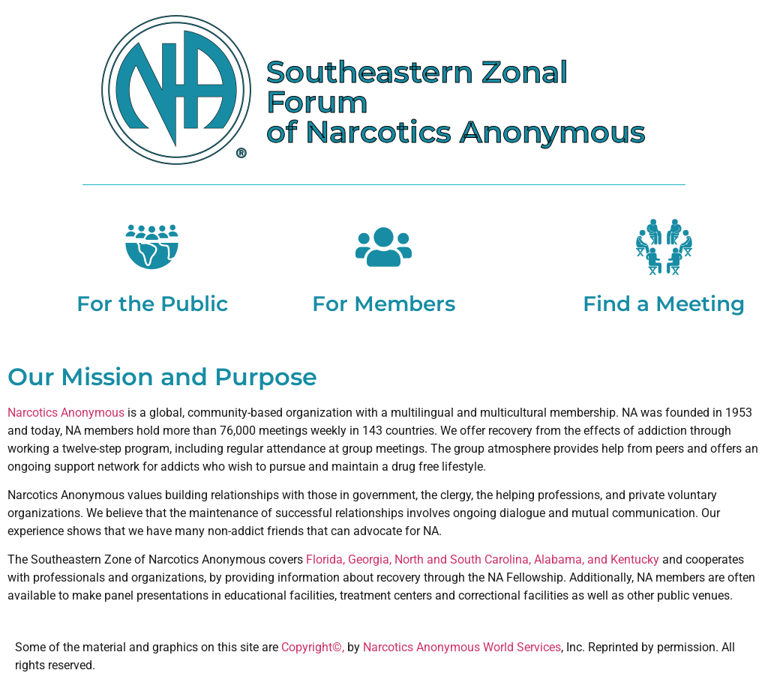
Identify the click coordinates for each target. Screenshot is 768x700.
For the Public (152, 304)
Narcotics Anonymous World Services (462, 647)
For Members (384, 304)
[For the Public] (152, 247)
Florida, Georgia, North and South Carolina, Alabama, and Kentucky (483, 559)
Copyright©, (314, 647)
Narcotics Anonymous (66, 413)
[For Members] (384, 247)
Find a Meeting (664, 304)
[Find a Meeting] (664, 247)
